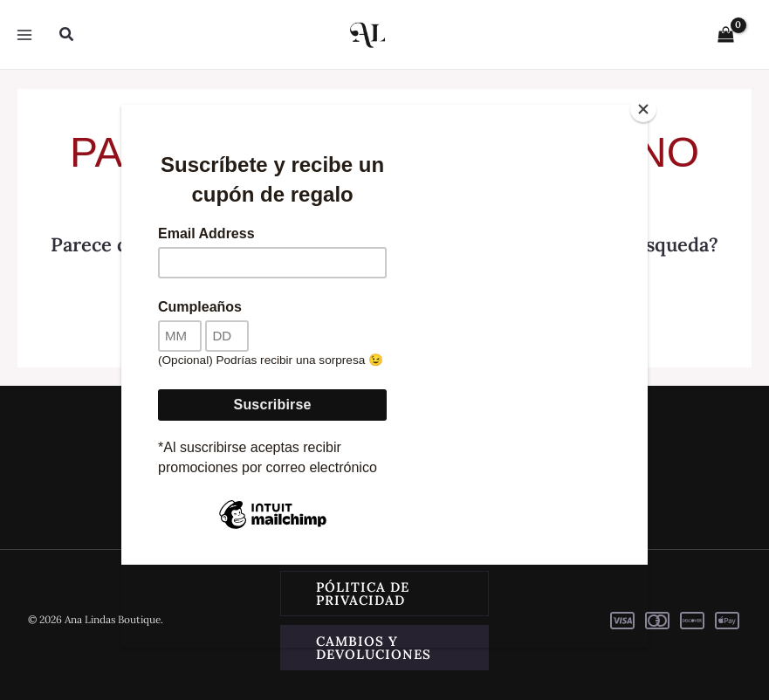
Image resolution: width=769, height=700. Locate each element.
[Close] (643, 109)
